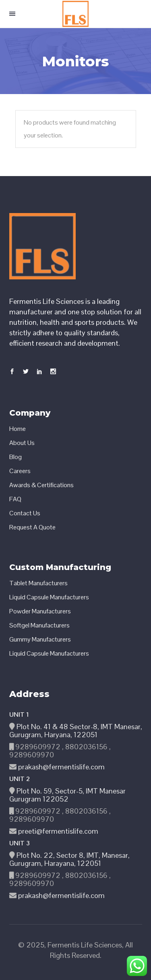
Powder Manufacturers (40, 611)
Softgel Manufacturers (39, 625)
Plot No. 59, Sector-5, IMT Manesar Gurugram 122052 (67, 795)
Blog (16, 457)
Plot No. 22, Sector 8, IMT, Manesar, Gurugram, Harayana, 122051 (69, 859)
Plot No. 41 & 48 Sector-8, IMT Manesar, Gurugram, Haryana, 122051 (76, 731)
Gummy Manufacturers (40, 640)
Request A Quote (32, 527)
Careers (20, 471)
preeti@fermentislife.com (57, 831)
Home (18, 429)
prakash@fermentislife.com (61, 767)
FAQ (15, 499)
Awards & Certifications (41, 485)
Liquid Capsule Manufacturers (49, 597)
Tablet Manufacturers (38, 583)
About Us (22, 443)
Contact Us (25, 513)
